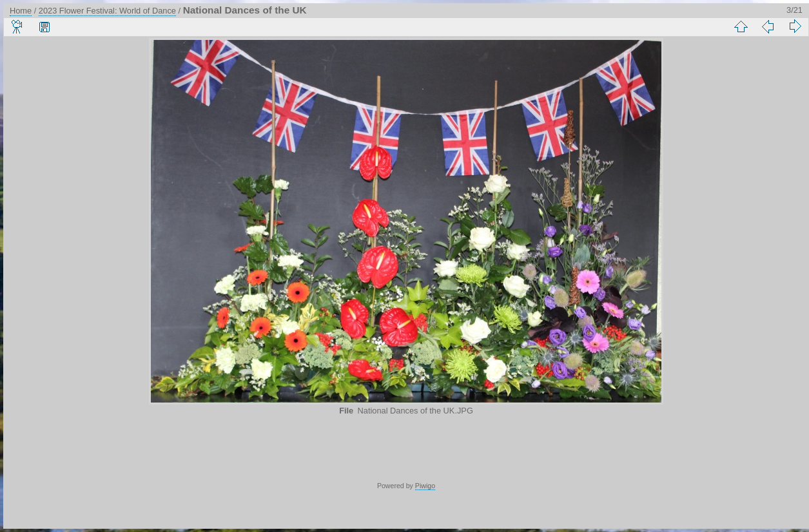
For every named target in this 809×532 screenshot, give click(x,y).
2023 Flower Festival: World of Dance (107, 11)
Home (21, 11)
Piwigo (425, 486)
